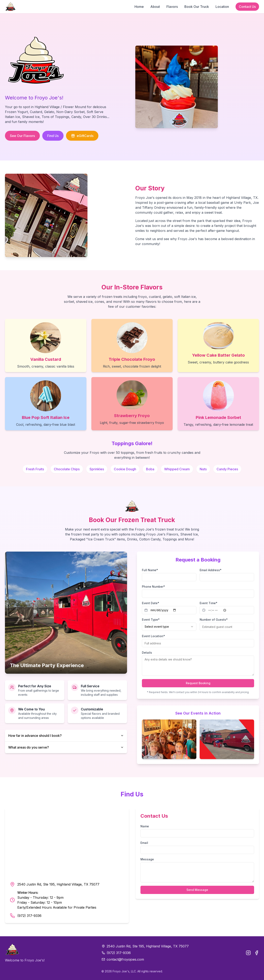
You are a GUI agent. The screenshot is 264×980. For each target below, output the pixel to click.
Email (144, 843)
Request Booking (198, 683)
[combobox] (169, 627)
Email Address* (211, 570)
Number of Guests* (214, 620)
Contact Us (247, 7)
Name (145, 826)
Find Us (53, 136)
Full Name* (150, 570)
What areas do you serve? (66, 747)
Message (147, 859)
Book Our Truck (197, 7)
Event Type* (151, 620)
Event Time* (209, 603)
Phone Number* (153, 587)
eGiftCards (82, 136)
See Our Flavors (22, 136)
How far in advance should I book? (66, 736)
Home (139, 7)
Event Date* (151, 603)
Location (222, 7)
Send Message (197, 890)
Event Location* (153, 636)
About (155, 7)
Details (147, 653)
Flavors (172, 7)
